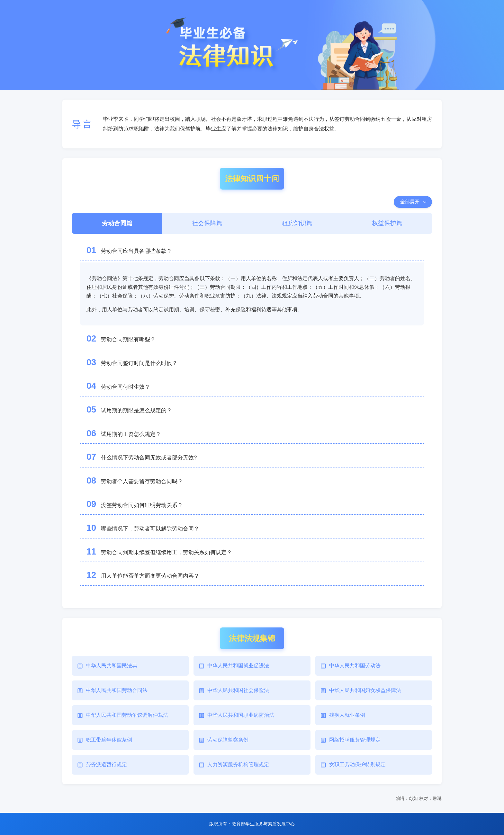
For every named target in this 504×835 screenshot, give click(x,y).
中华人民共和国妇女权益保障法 (365, 690)
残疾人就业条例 (347, 715)
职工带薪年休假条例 (109, 740)
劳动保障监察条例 (228, 740)
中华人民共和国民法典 (112, 666)
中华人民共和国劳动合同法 (117, 690)
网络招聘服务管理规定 (355, 740)
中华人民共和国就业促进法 (238, 666)
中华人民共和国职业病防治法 (241, 715)
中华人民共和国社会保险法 (238, 690)
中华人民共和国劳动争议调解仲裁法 (127, 715)
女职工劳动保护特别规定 (357, 764)
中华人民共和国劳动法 (355, 666)
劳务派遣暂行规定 (106, 764)
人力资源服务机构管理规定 (238, 764)
